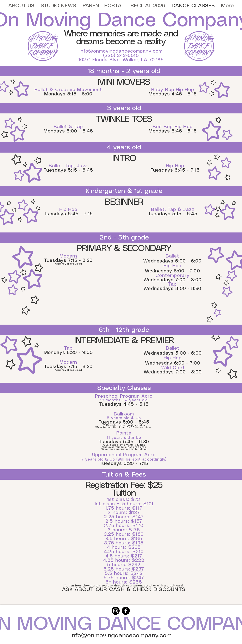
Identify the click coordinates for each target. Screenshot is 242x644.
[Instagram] (116, 611)
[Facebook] (126, 611)
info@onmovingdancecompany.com (121, 51)
